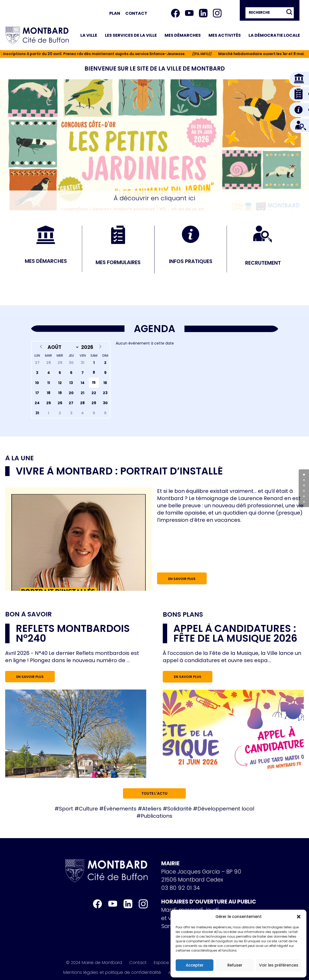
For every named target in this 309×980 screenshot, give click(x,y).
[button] (299, 917)
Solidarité (179, 809)
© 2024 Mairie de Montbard (94, 963)
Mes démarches (183, 35)
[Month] (62, 347)
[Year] (88, 347)
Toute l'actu (154, 793)
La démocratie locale (274, 35)
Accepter (195, 965)
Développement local (226, 809)
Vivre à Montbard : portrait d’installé (119, 471)
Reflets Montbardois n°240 (73, 633)
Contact (136, 13)
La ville (89, 35)
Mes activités (225, 35)
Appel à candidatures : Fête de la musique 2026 (235, 633)
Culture (88, 809)
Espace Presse (169, 963)
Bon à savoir (28, 614)
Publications (157, 816)
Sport (66, 809)
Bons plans (183, 615)
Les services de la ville (131, 35)
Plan (115, 13)
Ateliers (152, 809)
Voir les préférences (279, 965)
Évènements (120, 809)
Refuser (235, 965)
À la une (19, 458)
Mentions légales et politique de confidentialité (112, 973)
